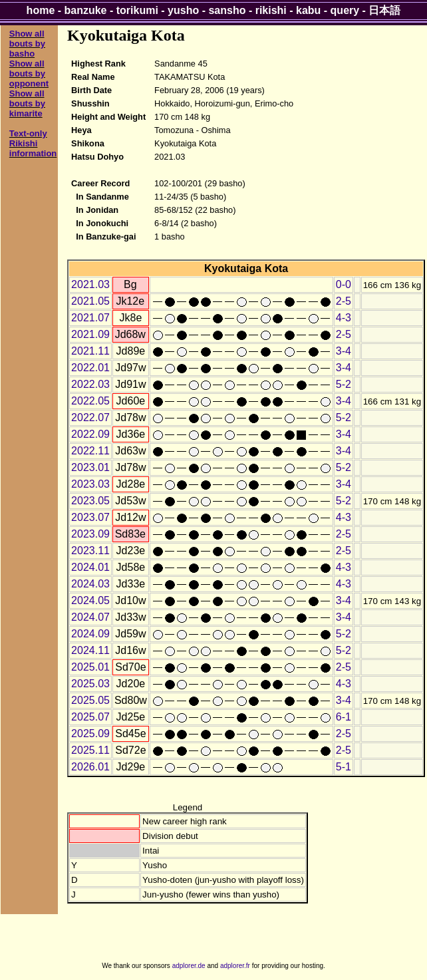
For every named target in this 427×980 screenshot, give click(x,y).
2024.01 (90, 567)
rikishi (271, 10)
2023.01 (90, 467)
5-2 (344, 384)
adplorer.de (189, 966)
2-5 (344, 301)
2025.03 (90, 684)
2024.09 (90, 634)
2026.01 (90, 767)
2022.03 (90, 384)
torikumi (137, 10)
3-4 (344, 351)
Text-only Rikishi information (33, 143)
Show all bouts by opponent (29, 74)
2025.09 (90, 734)
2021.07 (90, 318)
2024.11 (90, 650)
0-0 (344, 284)
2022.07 (90, 417)
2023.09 (90, 534)
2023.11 (90, 551)
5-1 (344, 767)
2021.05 (90, 301)
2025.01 (90, 667)
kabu (308, 10)
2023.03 (90, 484)
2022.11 (90, 451)
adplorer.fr (235, 966)
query (345, 10)
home (41, 10)
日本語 (384, 10)
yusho (183, 10)
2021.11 (90, 351)
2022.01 (90, 368)
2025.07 (90, 717)
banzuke (86, 10)
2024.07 (90, 617)
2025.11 (90, 750)
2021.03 (90, 284)
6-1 (344, 717)
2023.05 (90, 501)
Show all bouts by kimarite (27, 103)
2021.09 (90, 334)
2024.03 (90, 584)
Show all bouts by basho (27, 44)
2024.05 (90, 600)
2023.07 (90, 517)
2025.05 (90, 700)
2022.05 (90, 401)
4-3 (344, 318)
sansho (227, 10)
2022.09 (90, 434)
